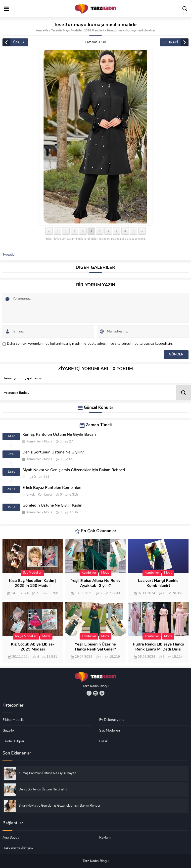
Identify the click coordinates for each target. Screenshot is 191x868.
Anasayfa (42, 31)
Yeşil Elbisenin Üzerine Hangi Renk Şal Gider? (95, 647)
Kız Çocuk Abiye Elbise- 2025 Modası (33, 647)
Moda (48, 442)
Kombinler (34, 442)
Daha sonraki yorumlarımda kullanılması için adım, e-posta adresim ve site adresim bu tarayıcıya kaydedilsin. (90, 344)
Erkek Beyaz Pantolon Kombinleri (52, 488)
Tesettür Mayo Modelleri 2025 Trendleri (77, 31)
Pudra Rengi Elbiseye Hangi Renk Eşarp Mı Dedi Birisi (158, 647)
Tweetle (8, 255)
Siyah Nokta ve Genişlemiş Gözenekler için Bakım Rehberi (74, 470)
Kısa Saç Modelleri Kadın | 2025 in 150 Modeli (33, 583)
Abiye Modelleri (26, 636)
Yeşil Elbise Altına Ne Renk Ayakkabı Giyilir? (95, 583)
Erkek (31, 495)
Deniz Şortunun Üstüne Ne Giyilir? (53, 452)
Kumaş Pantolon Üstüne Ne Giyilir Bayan (59, 435)
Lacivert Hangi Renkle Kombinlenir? (158, 583)
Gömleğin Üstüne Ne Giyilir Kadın (52, 506)
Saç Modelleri (33, 573)
